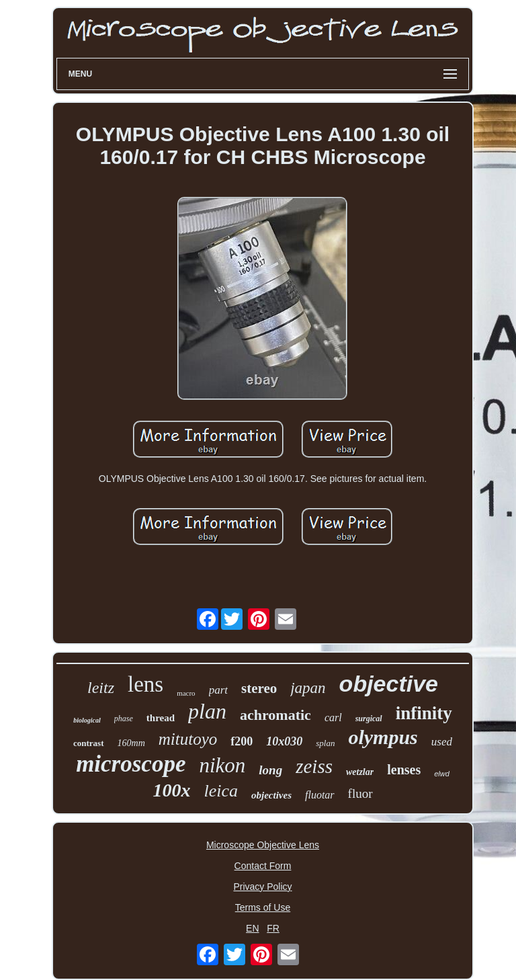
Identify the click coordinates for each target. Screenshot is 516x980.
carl (333, 718)
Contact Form (263, 866)
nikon (222, 765)
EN (252, 928)
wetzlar (360, 772)
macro (186, 693)
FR (273, 928)
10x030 (284, 741)
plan (207, 711)
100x (171, 790)
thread (161, 718)
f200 (242, 741)
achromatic (275, 715)
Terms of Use (263, 907)
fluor (360, 793)
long (270, 770)
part (218, 690)
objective (389, 684)
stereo (259, 688)
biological (87, 720)
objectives (271, 795)
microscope (131, 764)
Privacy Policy (262, 887)
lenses (404, 770)
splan (325, 743)
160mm (131, 743)
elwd (442, 774)
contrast (89, 743)
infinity (424, 713)
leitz (101, 688)
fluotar (320, 795)
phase (124, 719)
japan (308, 688)
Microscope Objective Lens (263, 845)
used (442, 742)
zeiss (314, 766)
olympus (383, 737)
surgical (369, 719)
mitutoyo (188, 739)
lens (145, 684)
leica (221, 791)
